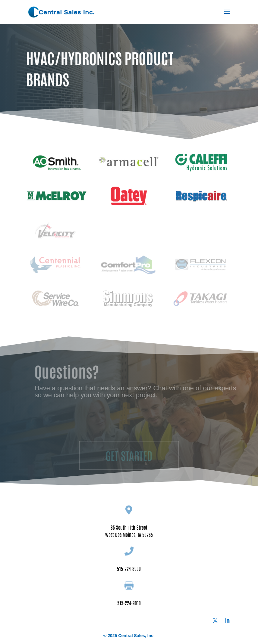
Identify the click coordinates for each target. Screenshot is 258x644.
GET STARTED (129, 461)
